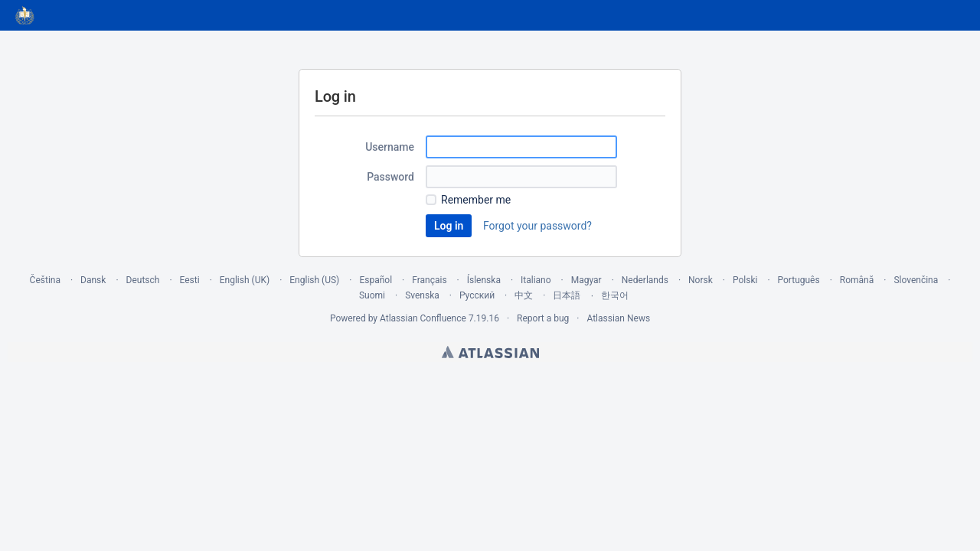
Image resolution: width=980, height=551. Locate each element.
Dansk (93, 280)
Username (390, 147)
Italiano (536, 280)
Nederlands (645, 280)
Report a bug (543, 318)
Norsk (701, 280)
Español (376, 280)
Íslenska (484, 280)
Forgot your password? (537, 226)
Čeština (45, 280)
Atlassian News (618, 318)
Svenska (422, 295)
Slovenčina (916, 280)
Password (390, 177)
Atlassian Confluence (423, 318)
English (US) (314, 280)
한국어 (615, 295)
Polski (745, 280)
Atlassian (490, 352)
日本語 (567, 295)
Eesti (190, 280)
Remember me (476, 200)
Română (857, 280)
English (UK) (245, 280)
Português (799, 280)
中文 (524, 295)
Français (429, 280)
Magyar (586, 280)
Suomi (372, 295)
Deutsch (143, 280)
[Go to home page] (25, 15)
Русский (477, 295)
